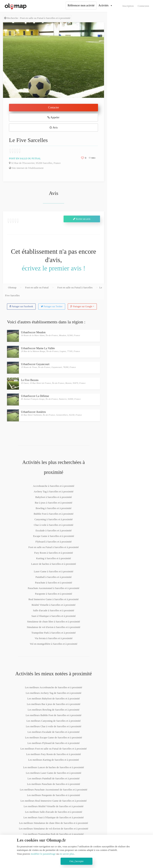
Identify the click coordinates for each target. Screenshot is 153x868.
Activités (103, 5)
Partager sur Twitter (52, 306)
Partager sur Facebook (21, 306)
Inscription (128, 6)
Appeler (53, 117)
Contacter (54, 107)
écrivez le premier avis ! (53, 268)
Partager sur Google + (82, 306)
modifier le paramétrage (43, 854)
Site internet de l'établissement (26, 168)
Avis (53, 128)
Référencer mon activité (81, 5)
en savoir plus (67, 854)
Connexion (143, 6)
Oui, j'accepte (77, 861)
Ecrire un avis (82, 219)
